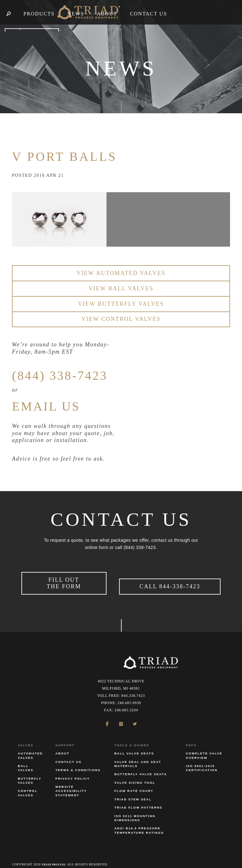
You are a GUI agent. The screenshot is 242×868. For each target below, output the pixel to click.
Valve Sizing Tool (135, 776)
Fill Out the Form (64, 580)
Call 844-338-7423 (170, 583)
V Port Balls (78, 155)
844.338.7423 (133, 689)
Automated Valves (30, 749)
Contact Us (69, 755)
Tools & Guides (132, 739)
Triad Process (56, 858)
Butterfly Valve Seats (141, 768)
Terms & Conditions (78, 764)
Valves (26, 739)
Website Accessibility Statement (71, 784)
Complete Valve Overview (204, 749)
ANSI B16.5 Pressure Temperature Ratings (139, 824)
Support (65, 739)
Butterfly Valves (29, 774)
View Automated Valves (121, 273)
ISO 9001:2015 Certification (202, 761)
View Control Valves (121, 319)
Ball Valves (26, 761)
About (63, 747)
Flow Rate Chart (134, 784)
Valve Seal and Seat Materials (138, 757)
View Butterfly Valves (121, 304)
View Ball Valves (121, 288)
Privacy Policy (73, 772)
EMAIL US (55, 405)
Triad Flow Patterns (138, 801)
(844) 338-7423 (72, 374)
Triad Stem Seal (133, 793)
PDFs (191, 739)
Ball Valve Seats (134, 747)
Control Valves (27, 787)
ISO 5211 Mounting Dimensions (135, 811)
